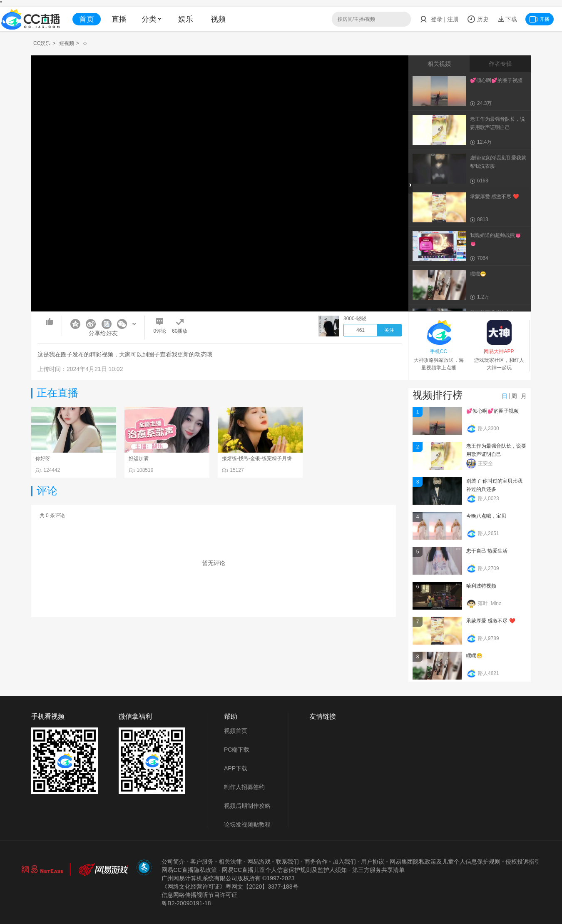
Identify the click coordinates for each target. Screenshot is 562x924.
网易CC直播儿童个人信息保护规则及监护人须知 (284, 870)
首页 (87, 19)
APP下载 (236, 768)
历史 (478, 19)
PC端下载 (237, 750)
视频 (218, 19)
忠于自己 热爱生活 (487, 551)
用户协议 (373, 862)
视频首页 (236, 731)
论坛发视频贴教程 (247, 824)
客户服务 (202, 862)
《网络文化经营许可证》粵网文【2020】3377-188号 (230, 887)
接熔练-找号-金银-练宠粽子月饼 (257, 458)
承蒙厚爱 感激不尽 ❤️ (491, 621)
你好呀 (43, 458)
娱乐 (186, 19)
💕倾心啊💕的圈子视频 (492, 411)
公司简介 (173, 862)
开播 (540, 19)
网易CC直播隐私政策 (189, 870)
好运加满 (139, 458)
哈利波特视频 (481, 586)
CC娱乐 (42, 43)
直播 (119, 19)
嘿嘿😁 (474, 656)
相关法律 (230, 862)
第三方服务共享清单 (378, 870)
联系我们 (287, 862)
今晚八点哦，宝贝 (486, 516)
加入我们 (344, 862)
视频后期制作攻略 (247, 806)
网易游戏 (259, 862)
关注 (389, 330)
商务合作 (316, 862)
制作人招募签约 (244, 787)
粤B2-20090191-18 (186, 903)
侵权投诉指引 (523, 862)
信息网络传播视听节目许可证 (199, 895)
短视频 (67, 43)
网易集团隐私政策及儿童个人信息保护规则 (445, 862)
